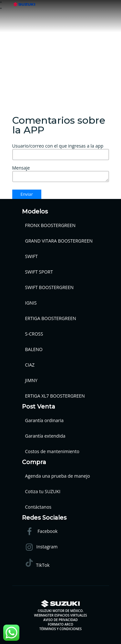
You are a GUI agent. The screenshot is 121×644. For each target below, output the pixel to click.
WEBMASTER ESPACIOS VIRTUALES (60, 615)
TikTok (37, 563)
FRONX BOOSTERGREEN (50, 225)
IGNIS (31, 303)
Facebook (41, 532)
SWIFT (31, 256)
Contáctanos (38, 507)
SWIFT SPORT (39, 272)
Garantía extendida (45, 436)
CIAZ (30, 365)
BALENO (34, 349)
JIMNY (31, 380)
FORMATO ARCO (60, 624)
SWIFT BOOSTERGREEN (50, 287)
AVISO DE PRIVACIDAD (60, 620)
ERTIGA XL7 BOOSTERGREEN (55, 396)
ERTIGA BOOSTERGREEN (51, 318)
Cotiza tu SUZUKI (43, 491)
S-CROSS (34, 334)
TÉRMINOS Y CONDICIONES (60, 629)
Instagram (41, 547)
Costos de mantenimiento (52, 451)
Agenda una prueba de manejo (58, 476)
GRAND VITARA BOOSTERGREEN (59, 241)
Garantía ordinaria (45, 420)
